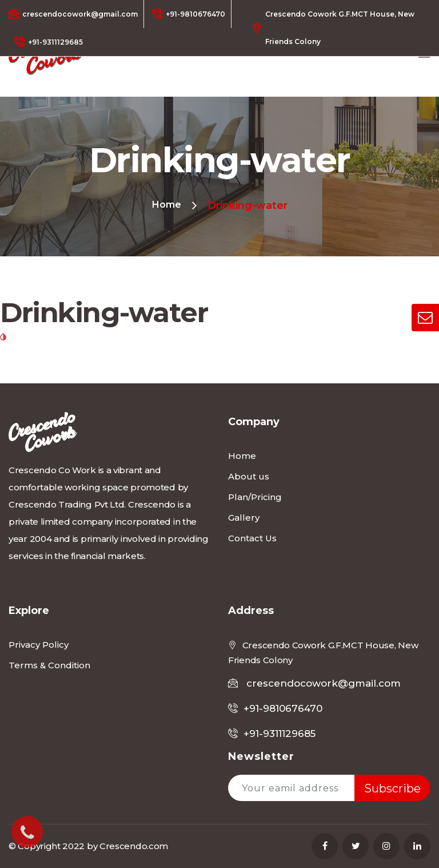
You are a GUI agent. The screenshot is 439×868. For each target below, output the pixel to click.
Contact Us (252, 538)
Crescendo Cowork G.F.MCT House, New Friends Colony (333, 28)
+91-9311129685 (49, 42)
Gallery (244, 518)
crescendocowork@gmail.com (73, 14)
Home (167, 205)
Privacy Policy (39, 645)
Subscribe (392, 788)
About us (249, 476)
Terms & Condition (49, 665)
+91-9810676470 (189, 14)
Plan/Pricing (255, 497)
